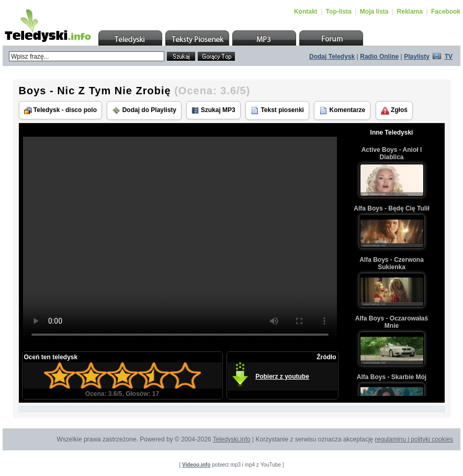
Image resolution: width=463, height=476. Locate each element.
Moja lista (374, 12)
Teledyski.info (232, 439)
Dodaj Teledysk (332, 57)
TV (449, 57)
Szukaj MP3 (213, 110)
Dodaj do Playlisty (144, 110)
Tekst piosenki (277, 110)
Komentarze (342, 110)
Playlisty (417, 57)
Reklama (410, 12)
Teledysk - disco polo (60, 110)
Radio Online (379, 57)
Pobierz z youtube (282, 377)
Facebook (446, 12)
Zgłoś (394, 110)
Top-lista (339, 12)
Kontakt (306, 12)
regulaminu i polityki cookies (414, 439)
